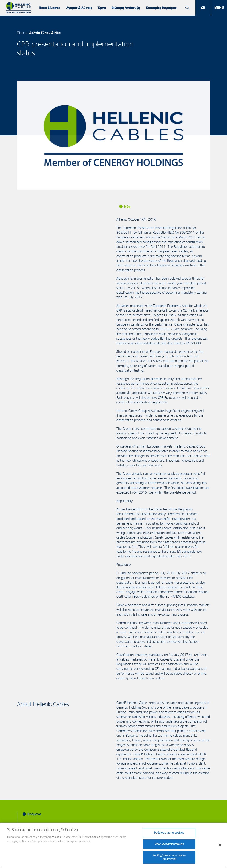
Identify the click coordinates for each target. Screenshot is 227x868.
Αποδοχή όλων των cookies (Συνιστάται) (169, 860)
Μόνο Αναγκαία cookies (169, 847)
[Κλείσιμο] (220, 848)
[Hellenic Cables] (18, 8)
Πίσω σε (39, 33)
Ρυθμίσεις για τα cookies (169, 835)
